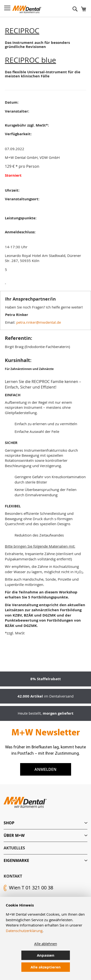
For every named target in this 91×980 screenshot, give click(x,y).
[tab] (45, 823)
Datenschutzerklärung (24, 931)
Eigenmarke (16, 860)
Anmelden (45, 769)
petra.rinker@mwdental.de (39, 322)
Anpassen (46, 955)
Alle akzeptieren (46, 967)
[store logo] (27, 9)
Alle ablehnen (46, 944)
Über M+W (14, 835)
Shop (9, 823)
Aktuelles (14, 848)
